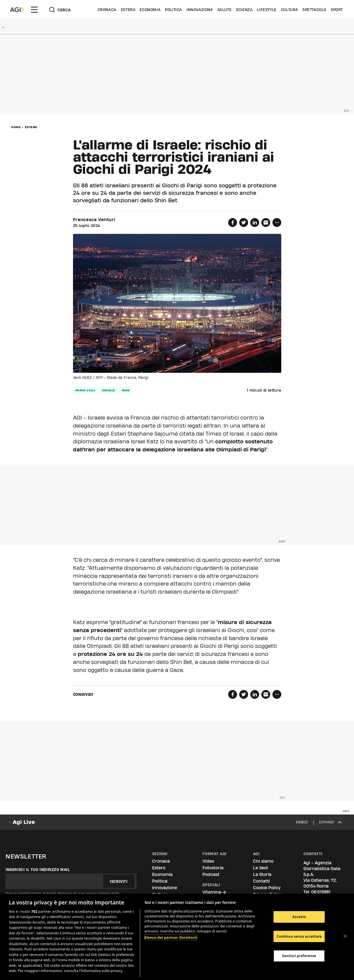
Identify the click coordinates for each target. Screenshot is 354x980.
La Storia (262, 874)
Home (16, 127)
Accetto (299, 917)
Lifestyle (267, 10)
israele (109, 390)
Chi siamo (263, 861)
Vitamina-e (214, 892)
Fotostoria (213, 868)
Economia (150, 10)
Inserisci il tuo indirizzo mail (38, 870)
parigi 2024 (85, 390)
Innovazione (200, 10)
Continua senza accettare (299, 936)
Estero (128, 10)
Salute (225, 10)
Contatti (261, 881)
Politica (173, 10)
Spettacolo (314, 10)
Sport (337, 10)
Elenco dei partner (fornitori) (171, 937)
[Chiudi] (345, 936)
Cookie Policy (267, 888)
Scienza (244, 10)
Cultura (290, 10)
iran (126, 390)
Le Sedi (261, 868)
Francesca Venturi (94, 220)
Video (208, 861)
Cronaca (107, 10)
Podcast (211, 874)
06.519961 (321, 892)
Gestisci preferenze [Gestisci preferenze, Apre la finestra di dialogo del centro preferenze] (299, 956)
